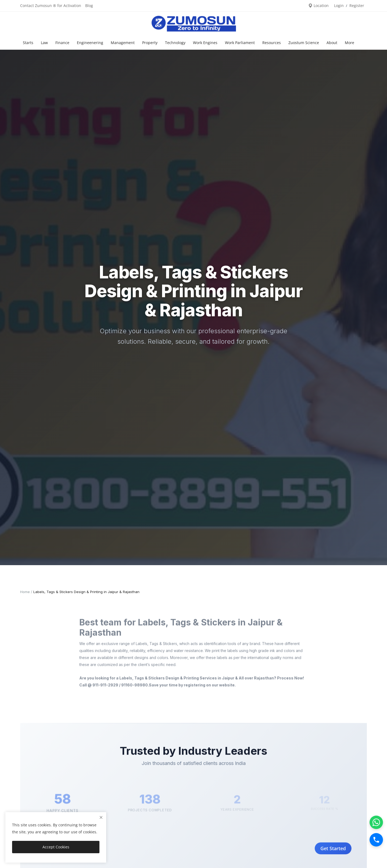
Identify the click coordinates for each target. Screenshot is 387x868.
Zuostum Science (304, 43)
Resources (272, 43)
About (332, 43)
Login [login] (339, 6)
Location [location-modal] (318, 6)
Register (357, 6)
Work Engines (205, 43)
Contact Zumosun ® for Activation (51, 6)
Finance (62, 43)
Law (44, 43)
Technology (175, 43)
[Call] (376, 840)
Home (25, 592)
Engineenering (90, 43)
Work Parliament (240, 43)
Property (150, 43)
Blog (89, 6)
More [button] (350, 43)
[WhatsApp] (376, 822)
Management (123, 43)
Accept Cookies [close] (56, 847)
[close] (101, 817)
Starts (28, 43)
